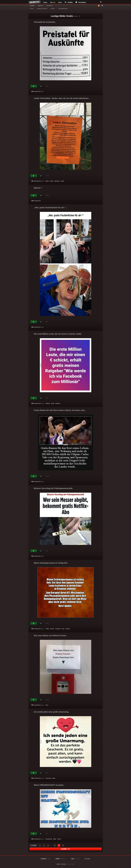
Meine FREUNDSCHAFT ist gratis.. (49, 785)
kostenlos (58, 629)
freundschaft (49, 839)
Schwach (41, 86)
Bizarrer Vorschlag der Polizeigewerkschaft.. (54, 488)
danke (47, 181)
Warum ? (38, 188)
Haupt (45, 2)
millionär (48, 403)
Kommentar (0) (36, 92)
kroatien (68, 629)
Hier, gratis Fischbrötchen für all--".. (50, 208)
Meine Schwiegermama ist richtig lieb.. (51, 563)
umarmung (48, 778)
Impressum (63, 864)
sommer (52, 629)
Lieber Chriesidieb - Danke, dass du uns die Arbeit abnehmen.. (62, 98)
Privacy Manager (71, 864)
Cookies (58, 864)
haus (63, 629)
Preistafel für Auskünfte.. (45, 22)
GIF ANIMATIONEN (63, 9)
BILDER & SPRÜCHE (42, 9)
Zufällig (69, 2)
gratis (63, 181)
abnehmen (57, 181)
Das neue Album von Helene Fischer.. (51, 636)
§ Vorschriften (49, 6)
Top (53, 2)
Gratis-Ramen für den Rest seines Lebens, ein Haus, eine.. (60, 410)
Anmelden (32, 6)
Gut (34, 86)
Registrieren (40, 6)
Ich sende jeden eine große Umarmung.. (52, 712)
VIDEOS (53, 9)
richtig (47, 629)
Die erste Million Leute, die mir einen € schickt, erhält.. (58, 334)
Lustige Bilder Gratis (62, 16)
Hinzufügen (81, 2)
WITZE (32, 9)
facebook (58, 403)
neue (47, 705)
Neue (60, 2)
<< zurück (33, 845)
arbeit (52, 181)
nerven (59, 839)
